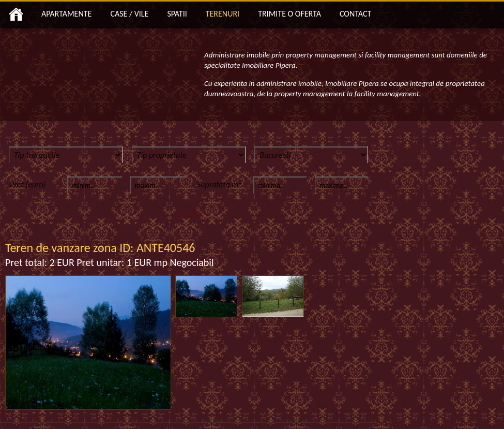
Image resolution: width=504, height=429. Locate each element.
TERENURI (223, 14)
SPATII (177, 14)
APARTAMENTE (66, 14)
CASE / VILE (129, 14)
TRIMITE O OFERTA (289, 14)
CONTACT (355, 14)
